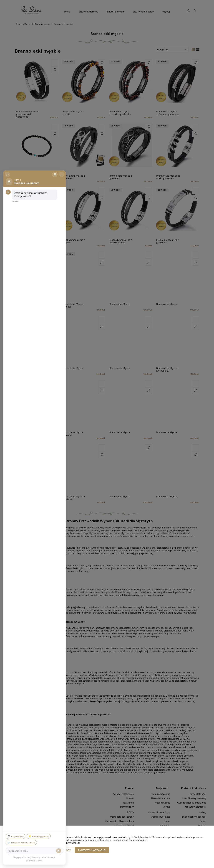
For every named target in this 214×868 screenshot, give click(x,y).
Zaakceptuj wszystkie (92, 850)
